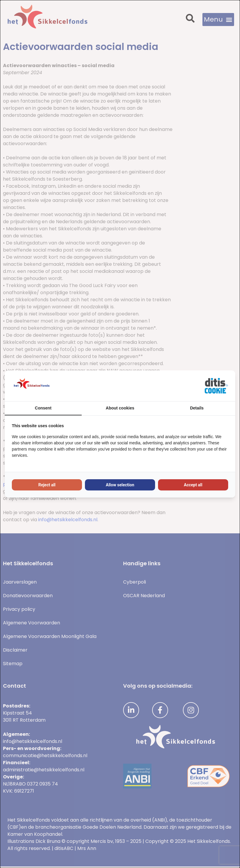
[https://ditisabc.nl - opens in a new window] (216, 386)
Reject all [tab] (47, 485)
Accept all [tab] (193, 485)
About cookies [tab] (120, 408)
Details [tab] (197, 408)
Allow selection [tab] (120, 485)
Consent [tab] (43, 408)
